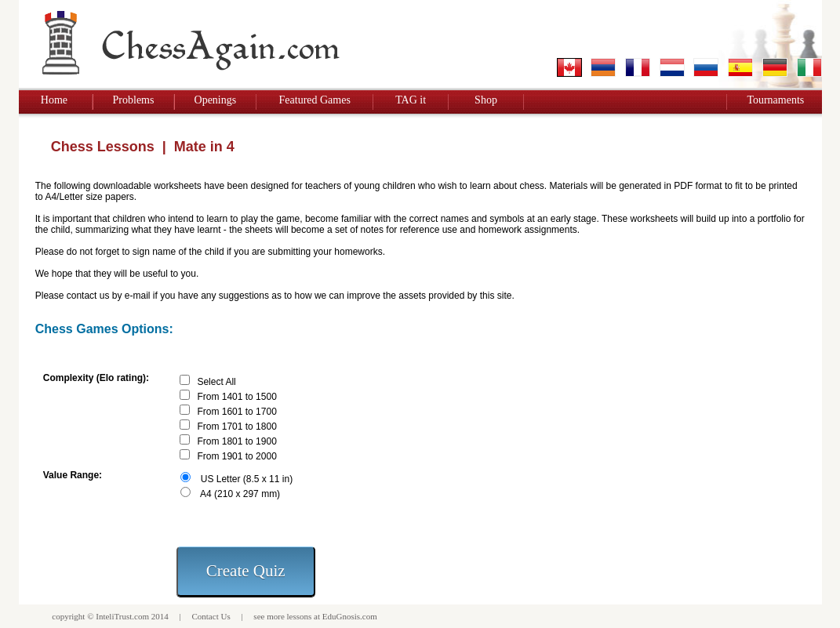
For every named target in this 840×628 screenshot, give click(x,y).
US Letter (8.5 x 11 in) (247, 479)
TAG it (411, 100)
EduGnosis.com (350, 616)
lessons (300, 616)
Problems (134, 100)
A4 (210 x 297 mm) (240, 494)
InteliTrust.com (122, 616)
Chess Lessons (103, 147)
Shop (486, 100)
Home (54, 100)
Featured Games (315, 100)
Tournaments (775, 100)
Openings (216, 100)
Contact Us (211, 616)
